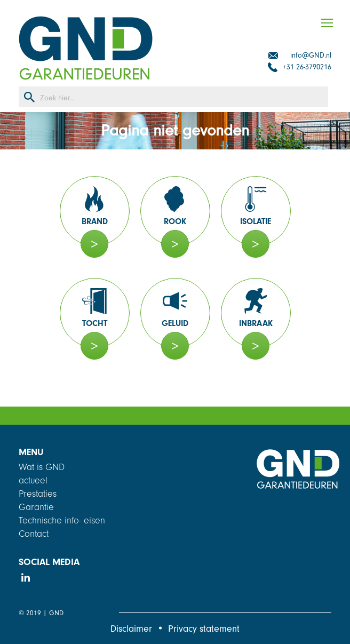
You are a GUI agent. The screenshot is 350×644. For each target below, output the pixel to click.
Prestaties (38, 494)
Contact (34, 534)
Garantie (36, 507)
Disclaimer (131, 629)
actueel (33, 480)
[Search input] (184, 97)
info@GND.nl (311, 55)
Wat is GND (42, 467)
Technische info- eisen (62, 520)
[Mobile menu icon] (332, 23)
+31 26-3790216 (307, 67)
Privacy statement (204, 629)
